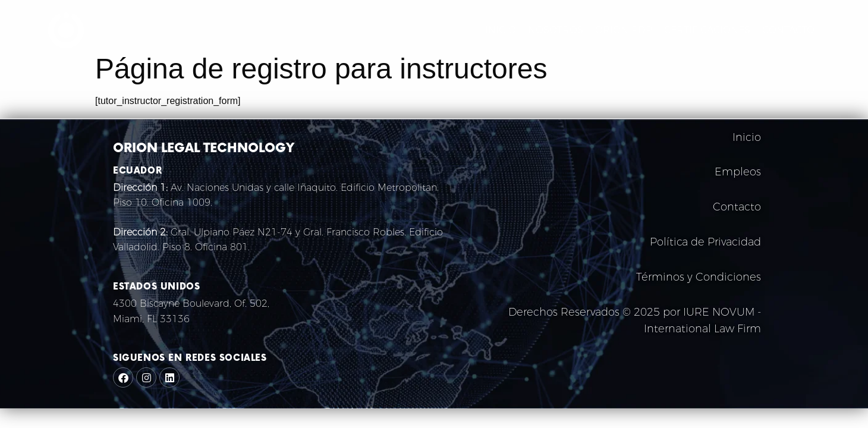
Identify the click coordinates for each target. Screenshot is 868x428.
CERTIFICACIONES (707, 30)
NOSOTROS (556, 30)
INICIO (501, 30)
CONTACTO (788, 30)
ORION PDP (624, 30)
